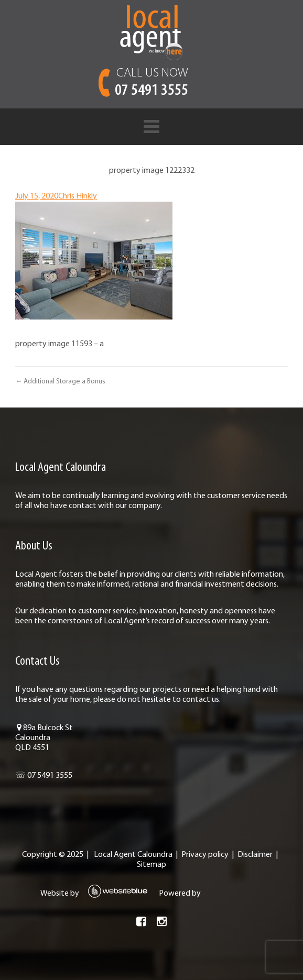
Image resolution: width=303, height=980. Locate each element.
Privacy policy (205, 855)
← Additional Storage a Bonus (60, 382)
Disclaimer (255, 855)
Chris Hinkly (78, 196)
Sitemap (151, 865)
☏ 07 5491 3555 (44, 776)
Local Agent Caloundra (133, 855)
